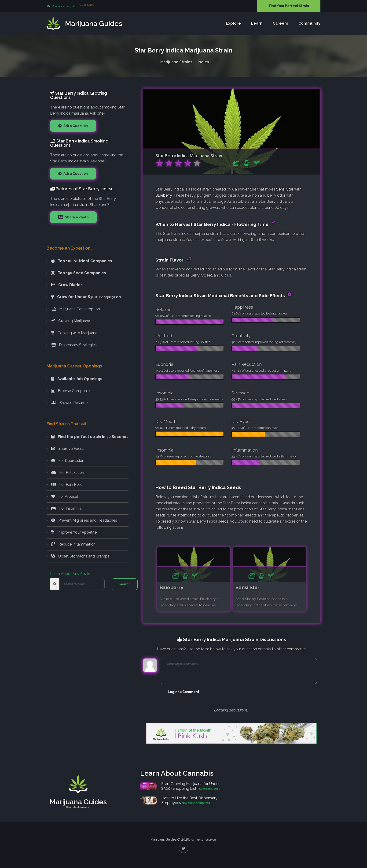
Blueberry (164, 195)
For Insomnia (66, 508)
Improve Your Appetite (74, 532)
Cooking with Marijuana (74, 333)
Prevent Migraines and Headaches (84, 520)
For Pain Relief (68, 485)
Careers (280, 24)
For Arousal (65, 496)
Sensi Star (285, 189)
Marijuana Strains (176, 61)
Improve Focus (68, 449)
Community (309, 24)
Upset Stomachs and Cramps (80, 556)
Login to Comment (183, 692)
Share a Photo (76, 217)
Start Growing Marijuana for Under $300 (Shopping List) (190, 786)
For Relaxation (68, 473)
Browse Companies (71, 391)
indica (196, 189)
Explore (233, 24)
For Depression (68, 461)
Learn (257, 24)
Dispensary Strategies (74, 345)
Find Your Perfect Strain (289, 6)
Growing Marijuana (71, 321)
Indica (203, 61)
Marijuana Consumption (76, 309)
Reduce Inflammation (73, 544)
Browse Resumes (70, 403)
